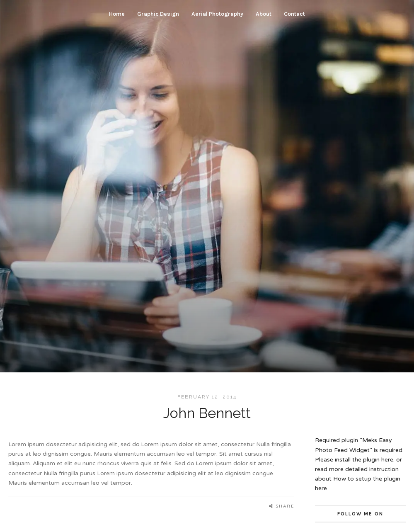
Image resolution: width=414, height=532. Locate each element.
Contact (294, 14)
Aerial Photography (217, 14)
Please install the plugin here (354, 460)
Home (117, 14)
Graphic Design (158, 14)
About (264, 14)
